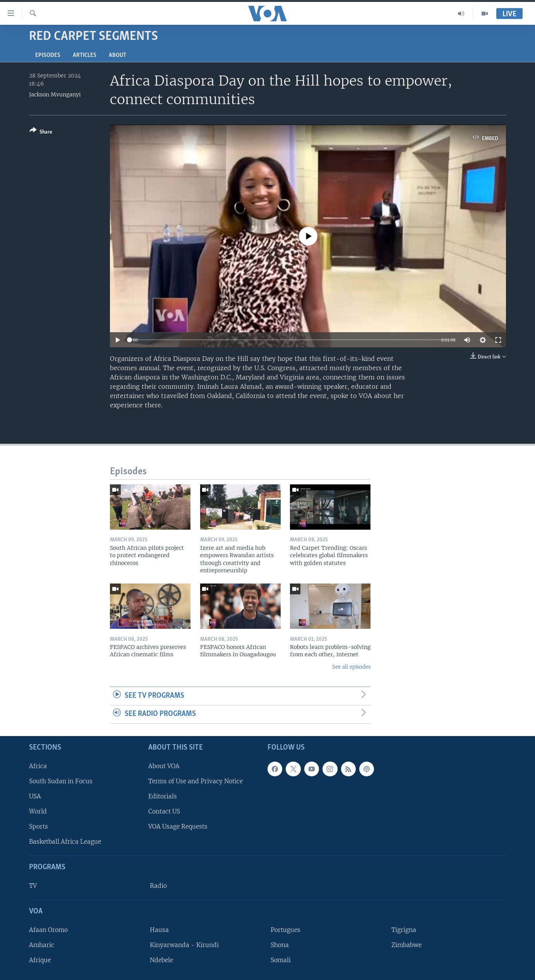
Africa (38, 766)
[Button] (41, 133)
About (117, 55)
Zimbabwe (406, 945)
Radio (158, 886)
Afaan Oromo (48, 930)
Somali (281, 960)
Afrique (40, 960)
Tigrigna (404, 930)
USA (35, 796)
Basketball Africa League (65, 842)
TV (33, 886)
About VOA (164, 766)
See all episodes (351, 667)
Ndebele (161, 960)
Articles (85, 55)
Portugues (286, 930)
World (38, 811)
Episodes (48, 55)
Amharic (42, 945)
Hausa (159, 930)
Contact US (164, 811)
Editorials (163, 796)
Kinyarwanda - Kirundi (184, 945)
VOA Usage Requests (178, 826)
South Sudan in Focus (61, 781)
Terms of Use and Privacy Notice (195, 781)
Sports (39, 826)
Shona (280, 945)
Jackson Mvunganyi (55, 94)
